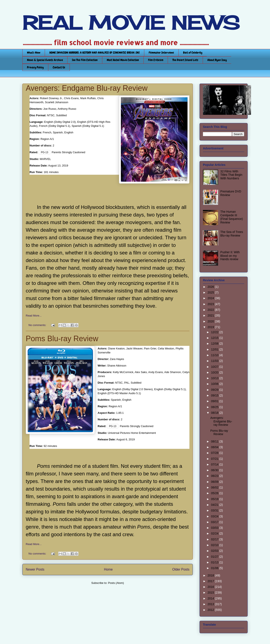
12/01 (215, 349)
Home (108, 569)
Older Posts (181, 569)
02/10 (215, 545)
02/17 (215, 539)
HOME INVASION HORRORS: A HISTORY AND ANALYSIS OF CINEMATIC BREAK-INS (94, 53)
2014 (211, 598)
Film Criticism (156, 60)
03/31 (215, 510)
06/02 (215, 487)
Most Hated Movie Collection (123, 60)
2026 (211, 287)
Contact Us (59, 67)
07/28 (215, 453)
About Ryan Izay (217, 60)
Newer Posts (35, 569)
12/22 (215, 332)
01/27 (215, 557)
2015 (211, 593)
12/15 (215, 338)
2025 (211, 292)
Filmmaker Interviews (161, 53)
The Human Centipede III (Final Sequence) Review (232, 217)
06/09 (215, 482)
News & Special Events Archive (45, 60)
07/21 (215, 459)
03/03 (215, 528)
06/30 (215, 470)
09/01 (215, 401)
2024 (211, 298)
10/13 (215, 378)
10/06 (215, 384)
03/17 (215, 522)
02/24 (215, 533)
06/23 (215, 476)
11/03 (215, 361)
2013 (211, 604)
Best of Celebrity (193, 53)
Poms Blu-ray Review (62, 339)
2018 (211, 575)
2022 (211, 310)
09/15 (215, 395)
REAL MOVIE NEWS (131, 23)
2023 (211, 304)
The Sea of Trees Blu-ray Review (232, 234)
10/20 (215, 372)
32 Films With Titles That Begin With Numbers (231, 175)
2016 (211, 587)
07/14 (215, 464)
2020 (211, 321)
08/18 (215, 413)
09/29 (215, 390)
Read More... (34, 316)
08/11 (215, 441)
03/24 (215, 516)
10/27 (215, 367)
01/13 (215, 562)
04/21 (215, 505)
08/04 (215, 447)
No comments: (38, 325)
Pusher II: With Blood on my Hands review (230, 256)
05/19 (215, 499)
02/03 (215, 551)
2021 (211, 315)
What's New (34, 53)
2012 (211, 610)
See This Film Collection (85, 60)
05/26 (215, 493)
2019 (211, 327)
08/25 (215, 407)
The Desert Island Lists (185, 60)
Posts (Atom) (116, 583)
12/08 (215, 344)
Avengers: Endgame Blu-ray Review (87, 88)
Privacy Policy (35, 67)
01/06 (215, 568)
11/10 (215, 355)
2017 (211, 581)
